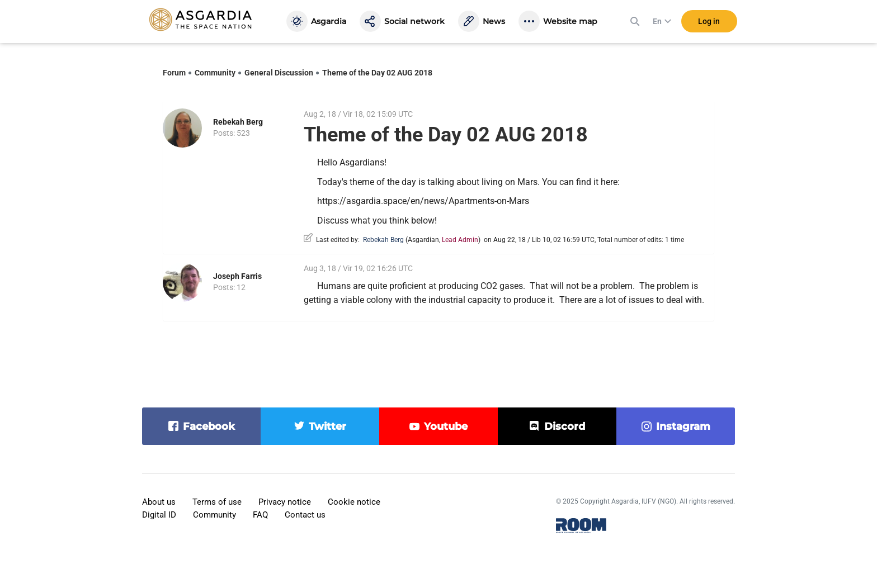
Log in (709, 22)
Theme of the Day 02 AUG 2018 (377, 73)
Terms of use (217, 502)
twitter (327, 426)
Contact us (305, 515)
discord (565, 426)
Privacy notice (285, 502)
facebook (209, 426)
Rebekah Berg (238, 122)
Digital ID (159, 515)
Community (215, 73)
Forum (174, 73)
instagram (683, 426)
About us (159, 502)
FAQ (260, 515)
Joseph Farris (237, 276)
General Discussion (279, 73)
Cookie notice (354, 502)
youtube (446, 426)
